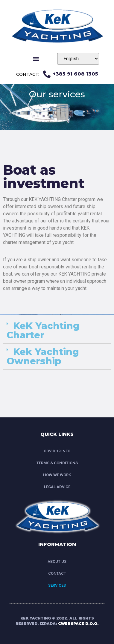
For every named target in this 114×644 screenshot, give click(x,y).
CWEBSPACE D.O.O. (78, 624)
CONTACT (57, 573)
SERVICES (57, 585)
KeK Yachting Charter (43, 330)
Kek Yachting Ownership (43, 356)
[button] (36, 59)
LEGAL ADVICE (57, 487)
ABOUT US (57, 561)
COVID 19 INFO (57, 451)
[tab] (57, 331)
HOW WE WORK (57, 475)
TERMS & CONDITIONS (57, 463)
